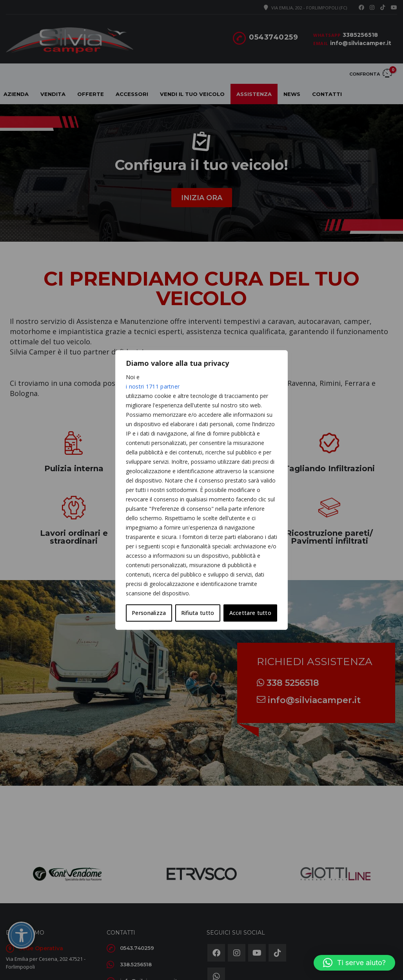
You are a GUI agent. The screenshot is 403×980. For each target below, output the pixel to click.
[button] (354, 963)
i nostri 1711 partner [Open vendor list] (153, 386)
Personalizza (149, 613)
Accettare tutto (251, 613)
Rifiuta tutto (198, 613)
